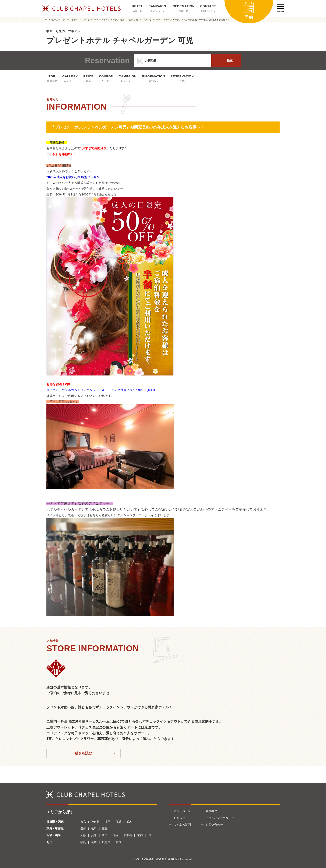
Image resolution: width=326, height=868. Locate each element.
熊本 (118, 842)
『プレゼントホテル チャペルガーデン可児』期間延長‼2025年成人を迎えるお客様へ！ (186, 20)
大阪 (83, 835)
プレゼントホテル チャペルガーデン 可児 (104, 20)
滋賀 (116, 835)
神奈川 (95, 822)
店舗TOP (52, 81)
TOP (45, 20)
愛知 (83, 828)
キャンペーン (157, 11)
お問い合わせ (208, 11)
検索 (230, 60)
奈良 (105, 835)
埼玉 (108, 822)
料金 (88, 81)
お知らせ (183, 11)
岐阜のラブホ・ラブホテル (65, 20)
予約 (182, 81)
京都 (140, 835)
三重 (105, 828)
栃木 (129, 822)
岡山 (151, 835)
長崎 (94, 842)
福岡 (83, 842)
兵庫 (94, 835)
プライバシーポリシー (220, 818)
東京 (83, 822)
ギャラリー (70, 81)
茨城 (118, 822)
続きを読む (84, 753)
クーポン (106, 81)
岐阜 (94, 828)
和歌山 (128, 835)
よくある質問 (182, 825)
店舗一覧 (137, 11)
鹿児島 (106, 842)
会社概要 (211, 811)
